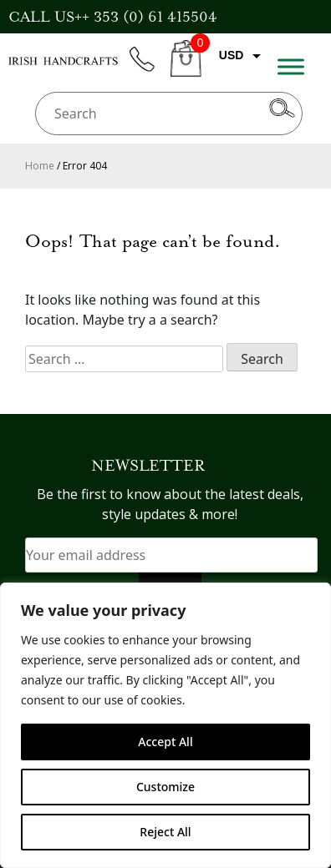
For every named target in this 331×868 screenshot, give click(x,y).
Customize (165, 787)
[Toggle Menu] (291, 66)
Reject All (165, 832)
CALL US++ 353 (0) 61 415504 (113, 17)
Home (40, 166)
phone (150, 69)
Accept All (165, 742)
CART (186, 68)
